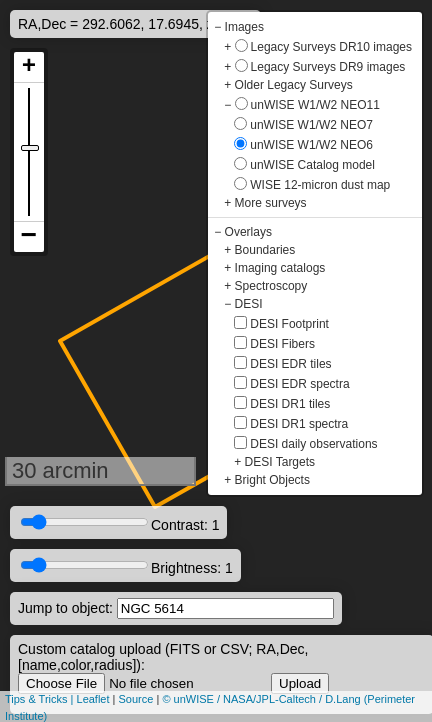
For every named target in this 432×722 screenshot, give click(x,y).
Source (136, 699)
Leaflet (93, 699)
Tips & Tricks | (41, 699)
